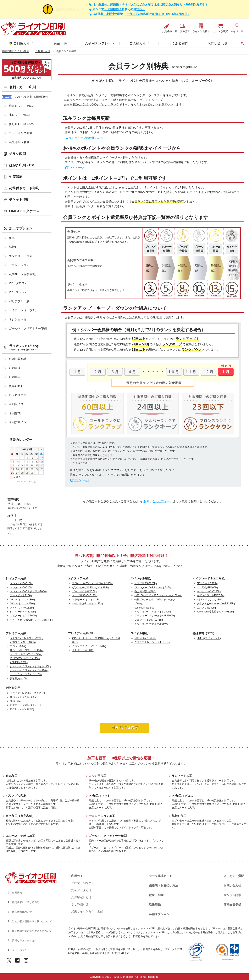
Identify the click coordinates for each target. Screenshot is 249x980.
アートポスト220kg (21, 595)
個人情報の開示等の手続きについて (32, 931)
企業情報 (17, 893)
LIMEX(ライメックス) (209, 638)
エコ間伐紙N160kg (207, 588)
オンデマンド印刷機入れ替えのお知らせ (119, 9)
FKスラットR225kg (208, 583)
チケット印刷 (19, 200)
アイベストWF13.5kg (22, 608)
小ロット (20, 115)
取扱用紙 (155, 905)
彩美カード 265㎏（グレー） (26, 705)
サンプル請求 (232, 895)
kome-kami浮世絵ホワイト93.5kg (215, 612)
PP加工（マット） (101, 796)
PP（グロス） (18, 283)
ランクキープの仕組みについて (89, 138)
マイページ (77, 168)
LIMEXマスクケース (24, 211)
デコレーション (19, 265)
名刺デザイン (18, 422)
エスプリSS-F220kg (146, 583)
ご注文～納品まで (83, 883)
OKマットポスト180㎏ (23, 600)
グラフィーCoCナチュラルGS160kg (155, 616)
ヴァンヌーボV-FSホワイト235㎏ (153, 588)
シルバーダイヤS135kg (23, 612)
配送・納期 (156, 895)
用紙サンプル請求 (124, 728)
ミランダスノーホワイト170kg (89, 646)
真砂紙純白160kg (20, 679)
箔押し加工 (179, 816)
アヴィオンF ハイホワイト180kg (153, 612)
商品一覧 (61, 43)
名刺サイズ (16, 404)
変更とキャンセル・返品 (87, 911)
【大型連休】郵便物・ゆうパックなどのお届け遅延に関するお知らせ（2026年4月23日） (151, 4)
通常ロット (22, 106)
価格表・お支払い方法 (164, 885)
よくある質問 (178, 43)
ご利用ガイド (21, 43)
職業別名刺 (16, 386)
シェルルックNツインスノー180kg (29, 670)
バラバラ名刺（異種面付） (32, 97)
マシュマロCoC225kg (209, 591)
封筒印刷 (16, 177)
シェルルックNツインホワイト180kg (30, 666)
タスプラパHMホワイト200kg (26, 638)
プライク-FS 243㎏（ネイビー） (28, 693)
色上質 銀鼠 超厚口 (145, 591)
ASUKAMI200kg (19, 662)
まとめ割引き (80, 904)
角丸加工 (12, 776)
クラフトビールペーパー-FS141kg (216, 604)
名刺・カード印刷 (22, 87)
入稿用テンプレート (100, 43)
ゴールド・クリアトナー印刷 (28, 328)
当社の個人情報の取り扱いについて (32, 921)
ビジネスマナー (19, 395)
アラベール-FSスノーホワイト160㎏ (92, 583)
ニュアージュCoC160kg (23, 616)
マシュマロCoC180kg (22, 583)
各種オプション (159, 914)
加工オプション (21, 228)
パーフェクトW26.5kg (85, 591)
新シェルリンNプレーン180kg (27, 650)
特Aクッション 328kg (22, 709)
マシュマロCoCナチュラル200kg (28, 591)
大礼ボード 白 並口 (83, 650)
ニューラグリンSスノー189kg (27, 674)
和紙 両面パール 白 (145, 638)
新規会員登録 (232, 905)
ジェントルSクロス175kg (149, 620)
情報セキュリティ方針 (24, 941)
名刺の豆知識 (18, 359)
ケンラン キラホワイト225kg (26, 654)
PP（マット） (18, 292)
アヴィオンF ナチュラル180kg (151, 624)
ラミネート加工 (182, 776)
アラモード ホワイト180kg (87, 600)
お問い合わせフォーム (158, 501)
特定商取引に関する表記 (26, 902)
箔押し (13, 247)
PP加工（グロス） (184, 796)
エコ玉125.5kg (18, 646)
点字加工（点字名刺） (23, 274)
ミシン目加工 (98, 776)
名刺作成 (15, 413)
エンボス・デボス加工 (20, 836)
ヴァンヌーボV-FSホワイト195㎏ (91, 588)
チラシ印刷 (17, 154)
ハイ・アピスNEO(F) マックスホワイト (32, 620)
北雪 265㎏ (16, 701)
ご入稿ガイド (139, 43)
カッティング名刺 (21, 133)
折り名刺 (22, 124)
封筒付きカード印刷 (24, 188)
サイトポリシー (21, 950)
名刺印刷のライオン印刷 (15, 51)
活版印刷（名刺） (21, 142)
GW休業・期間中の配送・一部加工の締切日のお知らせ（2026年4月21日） (141, 14)
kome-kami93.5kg (144, 608)
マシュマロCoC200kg (22, 588)
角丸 (12, 238)
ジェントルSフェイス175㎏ (88, 604)
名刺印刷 (15, 377)
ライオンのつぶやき (24, 347)
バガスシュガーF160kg (23, 642)
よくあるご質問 (234, 876)
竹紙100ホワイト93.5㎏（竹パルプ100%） (158, 595)
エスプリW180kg (206, 608)
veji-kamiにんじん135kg (210, 600)
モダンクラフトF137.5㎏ (211, 595)
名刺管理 (15, 368)
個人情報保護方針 (22, 912)
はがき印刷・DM (22, 165)
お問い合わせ (218, 43)
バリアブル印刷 (19, 301)
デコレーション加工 (102, 816)
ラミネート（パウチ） (23, 310)
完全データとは (81, 890)
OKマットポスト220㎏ (23, 604)
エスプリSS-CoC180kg (85, 595)
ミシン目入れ (18, 319)
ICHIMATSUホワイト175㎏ (25, 658)
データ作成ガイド (161, 876)
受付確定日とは (81, 897)
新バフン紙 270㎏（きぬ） (25, 697)
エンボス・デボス (21, 256)
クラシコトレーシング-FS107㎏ (152, 642)
